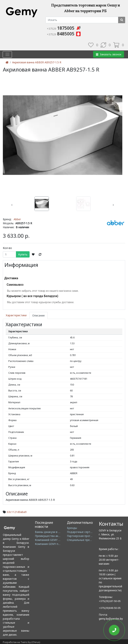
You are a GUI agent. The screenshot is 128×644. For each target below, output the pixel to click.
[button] (12, 205)
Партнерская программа (83, 536)
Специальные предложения (85, 540)
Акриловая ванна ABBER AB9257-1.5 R (37, 62)
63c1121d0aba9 (17, 512)
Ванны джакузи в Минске (51, 532)
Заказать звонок (109, 54)
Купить (23, 254)
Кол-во (7, 248)
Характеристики (16, 315)
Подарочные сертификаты (84, 532)
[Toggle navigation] (7, 54)
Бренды (72, 528)
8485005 (64, 34)
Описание (38, 315)
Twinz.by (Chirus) (30, 642)
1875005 (64, 28)
